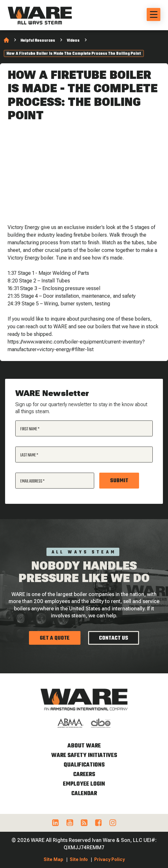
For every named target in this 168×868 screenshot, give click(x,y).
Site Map (53, 859)
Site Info (79, 859)
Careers (84, 775)
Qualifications (84, 765)
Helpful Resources (38, 41)
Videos (73, 41)
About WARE (84, 746)
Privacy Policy (109, 859)
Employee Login (84, 784)
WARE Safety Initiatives (84, 756)
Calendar (84, 794)
